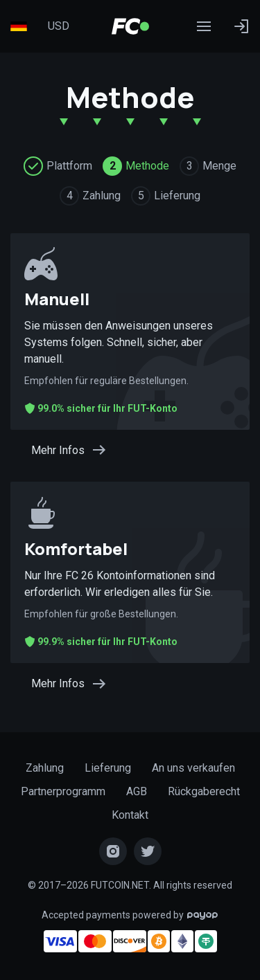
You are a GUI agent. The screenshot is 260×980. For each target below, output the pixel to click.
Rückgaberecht (204, 791)
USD (59, 26)
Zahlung (45, 768)
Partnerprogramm (63, 791)
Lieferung (108, 768)
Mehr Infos (69, 450)
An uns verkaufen (193, 768)
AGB (137, 791)
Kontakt (130, 815)
